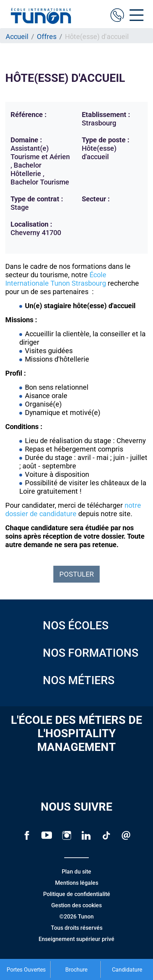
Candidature (127, 970)
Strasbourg (89, 283)
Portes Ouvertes (26, 970)
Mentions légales (77, 883)
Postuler (76, 574)
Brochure (76, 970)
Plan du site (76, 872)
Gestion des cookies (76, 905)
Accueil (17, 37)
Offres (47, 37)
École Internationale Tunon (56, 279)
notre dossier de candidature (73, 510)
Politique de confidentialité (77, 894)
